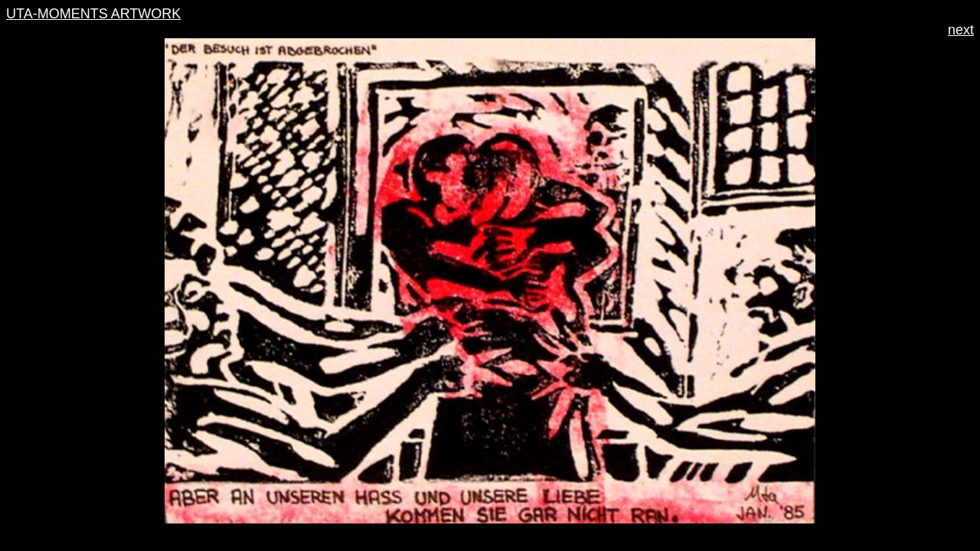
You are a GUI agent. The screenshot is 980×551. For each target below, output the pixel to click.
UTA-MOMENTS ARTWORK (93, 14)
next (961, 30)
